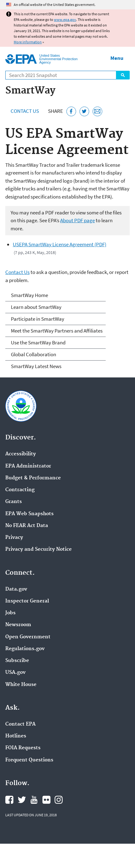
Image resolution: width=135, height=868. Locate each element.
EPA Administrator (28, 466)
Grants (14, 502)
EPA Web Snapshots (29, 514)
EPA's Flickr (46, 800)
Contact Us (25, 111)
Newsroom (18, 625)
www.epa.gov (65, 19)
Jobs (10, 613)
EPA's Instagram (59, 800)
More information (28, 42)
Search (123, 75)
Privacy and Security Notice (39, 549)
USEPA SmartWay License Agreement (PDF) (60, 244)
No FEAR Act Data (27, 526)
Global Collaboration (34, 354)
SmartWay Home (29, 295)
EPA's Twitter (22, 800)
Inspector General (27, 601)
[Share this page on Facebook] (71, 111)
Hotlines (16, 736)
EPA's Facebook (9, 800)
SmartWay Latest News (36, 366)
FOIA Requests (23, 748)
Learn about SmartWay (36, 307)
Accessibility (21, 454)
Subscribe (17, 661)
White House (21, 685)
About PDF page (77, 220)
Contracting (20, 490)
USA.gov (15, 673)
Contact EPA (20, 724)
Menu (117, 58)
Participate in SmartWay (38, 319)
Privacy (14, 538)
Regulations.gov (25, 649)
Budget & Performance (33, 478)
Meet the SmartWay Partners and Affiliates (57, 331)
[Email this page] (97, 111)
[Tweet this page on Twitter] (84, 111)
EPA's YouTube (34, 800)
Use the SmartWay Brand (38, 343)
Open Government (28, 637)
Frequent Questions (29, 760)
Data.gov (16, 589)
